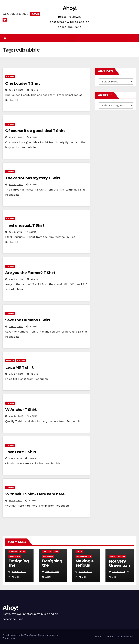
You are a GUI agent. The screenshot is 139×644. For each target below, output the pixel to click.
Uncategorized (84, 557)
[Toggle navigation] (72, 38)
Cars (23, 551)
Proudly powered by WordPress (20, 635)
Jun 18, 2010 (16, 137)
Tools (79, 551)
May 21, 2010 (16, 327)
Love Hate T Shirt (21, 452)
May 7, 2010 (15, 458)
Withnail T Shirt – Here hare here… (36, 494)
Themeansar (9, 638)
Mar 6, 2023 (85, 572)
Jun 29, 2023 (19, 572)
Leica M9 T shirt (19, 367)
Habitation (15, 557)
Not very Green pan (119, 563)
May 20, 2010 (16, 374)
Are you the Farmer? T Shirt (30, 273)
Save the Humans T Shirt (28, 320)
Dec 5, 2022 (119, 572)
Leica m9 (10, 361)
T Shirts (10, 77)
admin (33, 90)
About (110, 637)
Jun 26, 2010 (16, 90)
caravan (13, 551)
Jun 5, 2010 (15, 232)
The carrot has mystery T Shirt (33, 178)
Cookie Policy (125, 637)
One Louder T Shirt (23, 83)
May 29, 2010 (16, 279)
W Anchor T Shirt (21, 410)
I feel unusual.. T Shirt (25, 225)
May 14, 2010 (16, 416)
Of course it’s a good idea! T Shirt (35, 131)
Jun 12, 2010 (16, 185)
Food (112, 557)
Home (98, 637)
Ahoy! (70, 8)
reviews (121, 557)
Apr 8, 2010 (15, 501)
